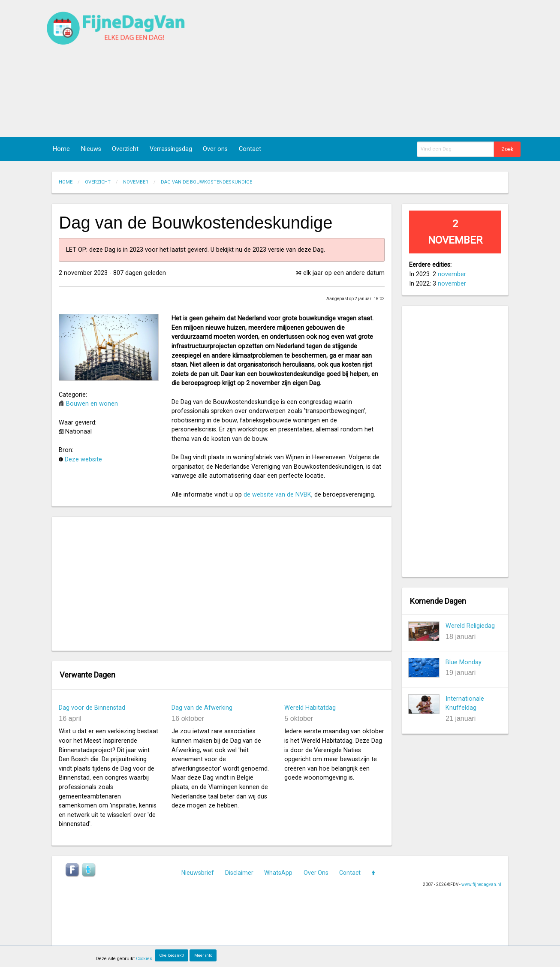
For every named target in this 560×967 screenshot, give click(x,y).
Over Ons (316, 873)
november (452, 274)
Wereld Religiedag (470, 626)
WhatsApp (278, 873)
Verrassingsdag (171, 149)
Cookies (144, 959)
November (136, 182)
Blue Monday (464, 662)
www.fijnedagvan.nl (481, 884)
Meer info (203, 955)
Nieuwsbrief (198, 873)
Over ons (215, 149)
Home (61, 149)
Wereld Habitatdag (310, 708)
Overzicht (125, 149)
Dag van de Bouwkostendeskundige (206, 182)
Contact (250, 149)
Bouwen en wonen (92, 404)
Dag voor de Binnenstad (92, 708)
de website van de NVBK (277, 495)
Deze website (83, 459)
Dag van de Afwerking (202, 708)
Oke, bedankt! (172, 955)
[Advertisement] (380, 69)
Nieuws (91, 149)
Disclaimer (239, 873)
